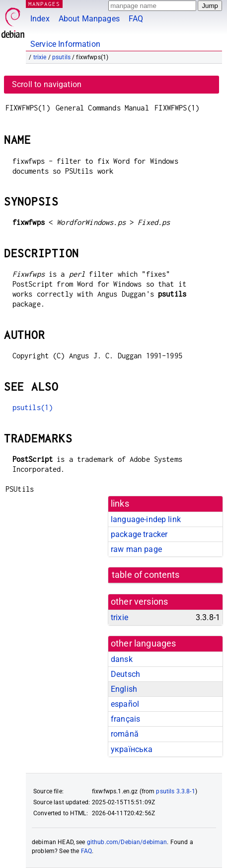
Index (40, 19)
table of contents (146, 575)
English (124, 689)
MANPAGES (44, 4)
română (125, 734)
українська (132, 749)
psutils (61, 57)
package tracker (139, 534)
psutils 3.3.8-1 (175, 791)
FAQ (136, 19)
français (125, 719)
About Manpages (89, 19)
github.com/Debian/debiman (127, 842)
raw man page (136, 549)
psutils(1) (33, 407)
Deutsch (125, 674)
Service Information (65, 44)
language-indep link (146, 519)
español (125, 704)
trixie (40, 57)
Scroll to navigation (47, 84)
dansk (122, 659)
